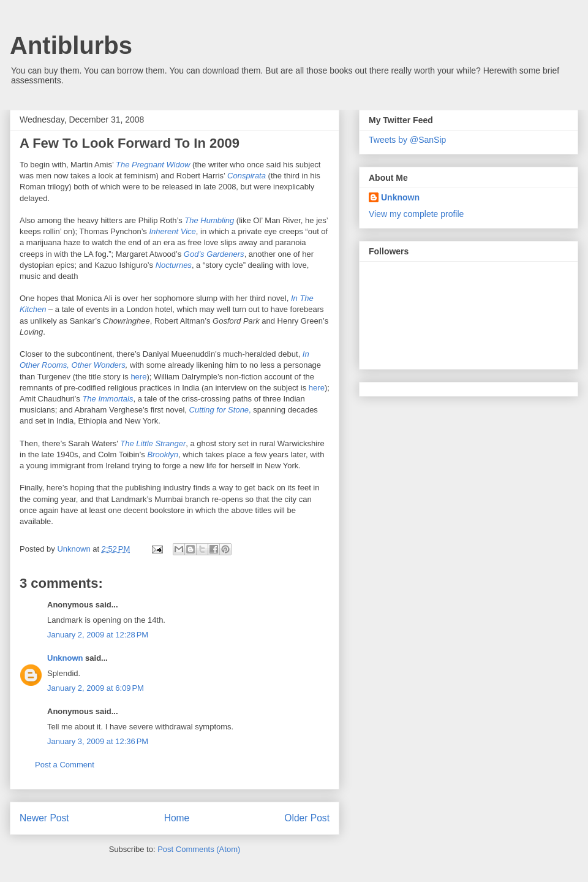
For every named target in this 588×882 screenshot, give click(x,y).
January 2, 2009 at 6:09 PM (96, 688)
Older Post (307, 818)
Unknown (65, 658)
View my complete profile (416, 214)
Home (177, 818)
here (138, 377)
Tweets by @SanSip (407, 140)
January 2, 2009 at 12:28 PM (98, 635)
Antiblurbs (71, 45)
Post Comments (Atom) (199, 849)
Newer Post (44, 818)
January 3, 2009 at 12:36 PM (98, 741)
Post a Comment (65, 765)
